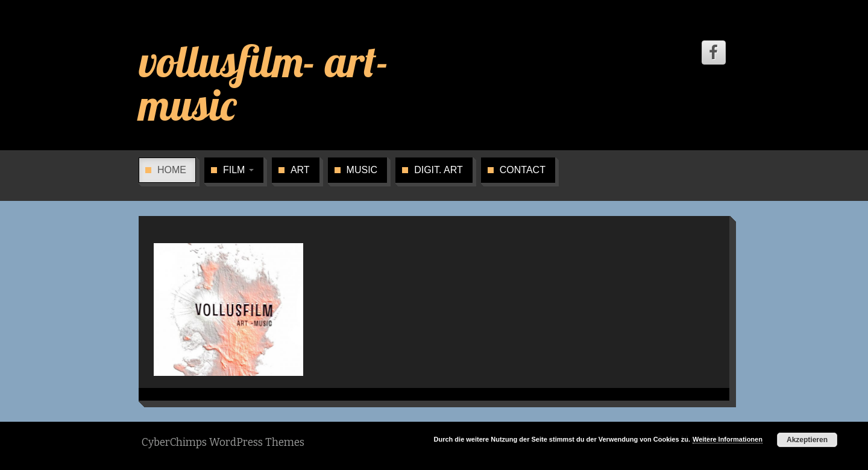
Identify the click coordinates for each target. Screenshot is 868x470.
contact (523, 170)
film (238, 170)
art (300, 170)
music (362, 170)
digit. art (439, 170)
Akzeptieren (807, 440)
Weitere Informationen (728, 439)
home (172, 170)
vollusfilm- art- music (264, 83)
